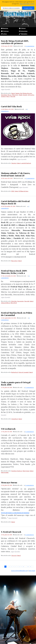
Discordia (13, 96)
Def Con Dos (31, 95)
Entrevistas (24, 31)
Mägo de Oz (15, 95)
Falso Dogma (26, 471)
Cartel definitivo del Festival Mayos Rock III (15, 202)
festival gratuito (5, 472)
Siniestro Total (19, 93)
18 (28, 567)
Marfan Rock (15, 372)
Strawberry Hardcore (17, 471)
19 (30, 567)
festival (13, 93)
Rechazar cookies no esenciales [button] (11, 8)
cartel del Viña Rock (26, 163)
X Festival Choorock (11, 532)
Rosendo (25, 95)
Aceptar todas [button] (28, 8)
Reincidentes (4, 95)
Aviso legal (32, 571)
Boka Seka (14, 301)
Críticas (23, 28)
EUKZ (13, 191)
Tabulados (24, 34)
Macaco (10, 95)
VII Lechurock (8, 429)
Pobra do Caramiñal (24, 372)
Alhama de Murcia (6, 303)
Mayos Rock (14, 261)
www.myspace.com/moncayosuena (15, 513)
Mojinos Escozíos (27, 93)
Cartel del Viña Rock (11, 106)
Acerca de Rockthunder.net (19, 571)
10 (23, 567)
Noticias (5, 28)
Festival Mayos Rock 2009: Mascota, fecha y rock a (14, 272)
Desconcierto (20, 301)
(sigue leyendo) (6, 89)
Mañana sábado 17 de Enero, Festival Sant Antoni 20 (16, 174)
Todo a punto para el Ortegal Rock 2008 (16, 383)
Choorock (14, 555)
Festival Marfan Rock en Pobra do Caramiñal (17, 314)
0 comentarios (30, 46)
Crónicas (6, 31)
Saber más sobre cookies (27, 4)
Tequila (20, 95)
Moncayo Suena (9, 482)
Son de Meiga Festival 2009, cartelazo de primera (15, 42)
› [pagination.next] (32, 567)
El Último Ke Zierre (24, 191)
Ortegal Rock (15, 419)
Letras (5, 34)
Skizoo (8, 96)
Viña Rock (14, 163)
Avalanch (3, 96)
